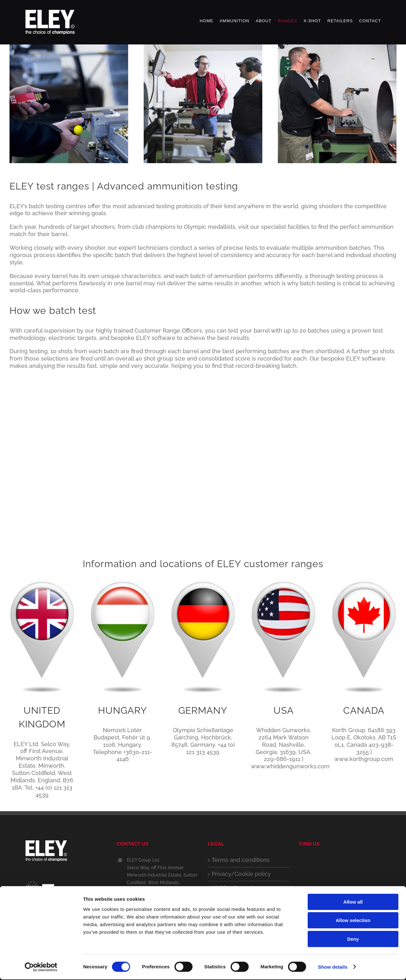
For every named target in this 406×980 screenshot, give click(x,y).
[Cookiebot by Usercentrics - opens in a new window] (41, 968)
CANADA (364, 710)
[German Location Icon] (203, 583)
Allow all (353, 902)
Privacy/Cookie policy (241, 874)
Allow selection (353, 921)
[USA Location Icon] (283, 583)
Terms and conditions (241, 860)
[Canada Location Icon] (364, 583)
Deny (353, 940)
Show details (333, 967)
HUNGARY (123, 710)
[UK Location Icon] (42, 583)
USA (284, 710)
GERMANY (203, 710)
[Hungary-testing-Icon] (123, 583)
